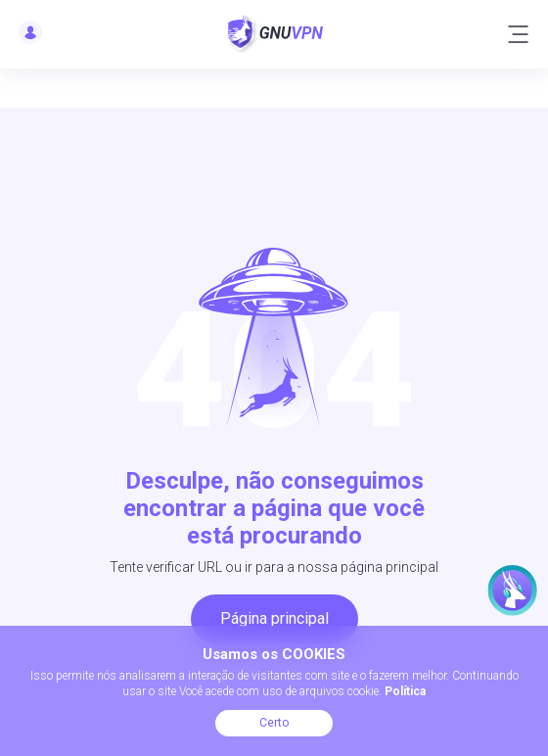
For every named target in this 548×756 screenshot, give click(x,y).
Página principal (274, 618)
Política (405, 691)
